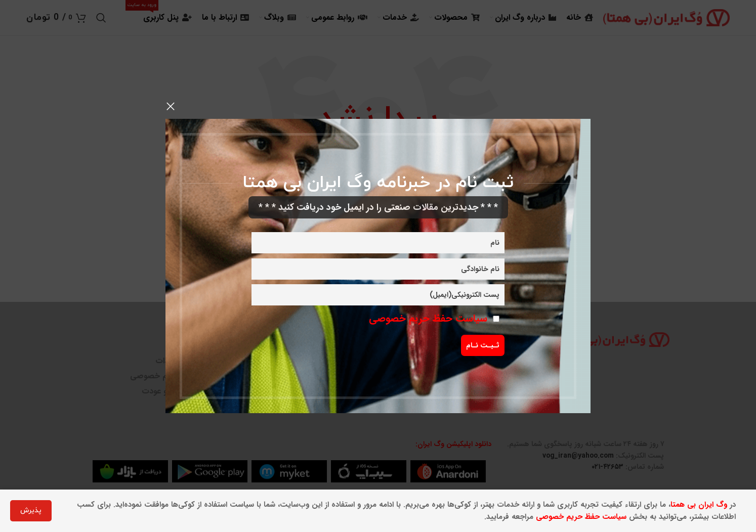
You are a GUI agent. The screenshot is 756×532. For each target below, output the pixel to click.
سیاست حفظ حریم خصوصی (428, 318)
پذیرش (31, 511)
